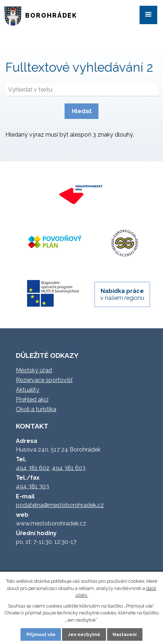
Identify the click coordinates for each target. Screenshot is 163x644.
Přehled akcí (32, 399)
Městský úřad (34, 370)
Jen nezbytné (84, 634)
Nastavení (125, 634)
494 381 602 (33, 468)
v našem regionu (122, 294)
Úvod (16, 41)
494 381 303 (32, 486)
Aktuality (28, 390)
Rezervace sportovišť (44, 380)
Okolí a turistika (36, 409)
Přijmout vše (41, 634)
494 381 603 (69, 468)
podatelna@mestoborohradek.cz (60, 505)
